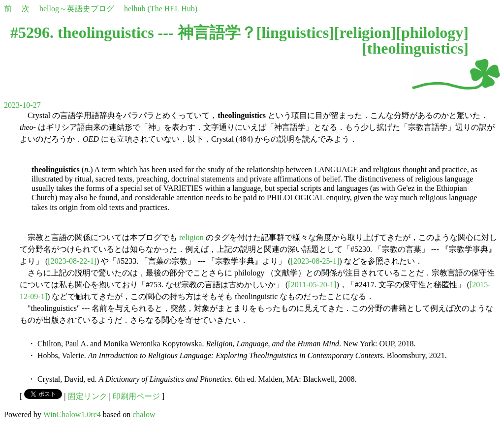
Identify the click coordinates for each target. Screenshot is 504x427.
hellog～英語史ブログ (77, 9)
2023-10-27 (22, 105)
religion (365, 32)
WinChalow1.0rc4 (72, 414)
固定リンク (88, 396)
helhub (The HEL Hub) (161, 9)
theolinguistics (415, 48)
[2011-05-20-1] (312, 285)
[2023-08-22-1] (72, 261)
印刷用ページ (136, 396)
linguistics (295, 32)
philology (432, 32)
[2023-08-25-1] (315, 261)
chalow (144, 414)
